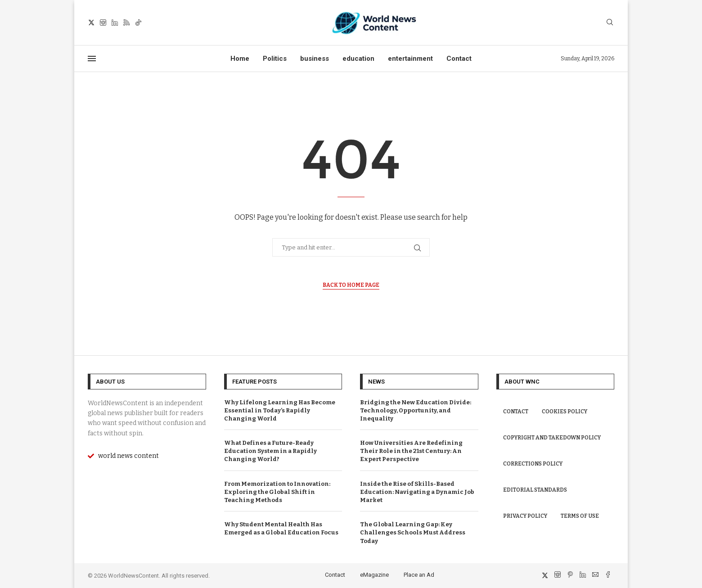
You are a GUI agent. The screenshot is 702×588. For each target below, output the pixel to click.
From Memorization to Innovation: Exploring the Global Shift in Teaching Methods (277, 492)
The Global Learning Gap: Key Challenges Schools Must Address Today (413, 532)
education (358, 59)
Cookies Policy (565, 412)
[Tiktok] (138, 23)
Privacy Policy (525, 516)
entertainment (410, 59)
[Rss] (126, 23)
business (315, 59)
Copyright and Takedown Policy (552, 438)
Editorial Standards (535, 490)
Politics (275, 59)
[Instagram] (103, 23)
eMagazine (374, 575)
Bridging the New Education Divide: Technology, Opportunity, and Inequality (416, 410)
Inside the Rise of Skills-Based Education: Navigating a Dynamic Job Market (417, 492)
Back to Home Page (351, 285)
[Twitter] (91, 23)
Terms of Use (580, 516)
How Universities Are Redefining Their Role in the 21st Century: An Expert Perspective (411, 451)
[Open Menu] (92, 59)
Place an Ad (419, 575)
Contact (459, 59)
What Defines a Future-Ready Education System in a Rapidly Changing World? (270, 451)
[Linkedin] (115, 23)
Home (240, 59)
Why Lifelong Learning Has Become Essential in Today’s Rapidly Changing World (280, 410)
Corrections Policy (533, 464)
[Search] (610, 23)
